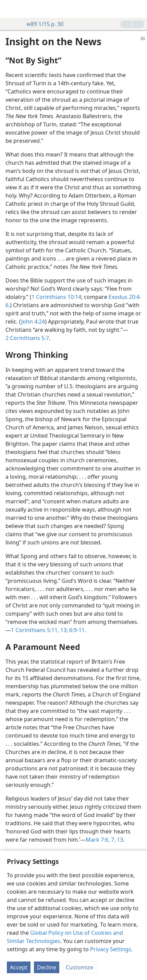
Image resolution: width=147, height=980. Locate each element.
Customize (79, 967)
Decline (47, 967)
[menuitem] (10, 9)
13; (63, 630)
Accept (19, 967)
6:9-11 (76, 630)
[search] (138, 9)
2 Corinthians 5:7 (27, 338)
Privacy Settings (111, 949)
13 (119, 840)
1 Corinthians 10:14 (56, 297)
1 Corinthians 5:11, (35, 630)
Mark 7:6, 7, (101, 840)
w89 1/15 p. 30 (41, 24)
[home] (10, 9)
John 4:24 (33, 322)
